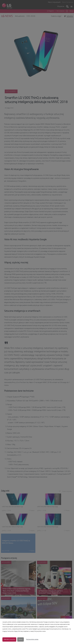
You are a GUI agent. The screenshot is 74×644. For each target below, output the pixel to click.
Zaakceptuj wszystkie (9, 639)
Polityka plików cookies (32, 639)
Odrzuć (21, 639)
